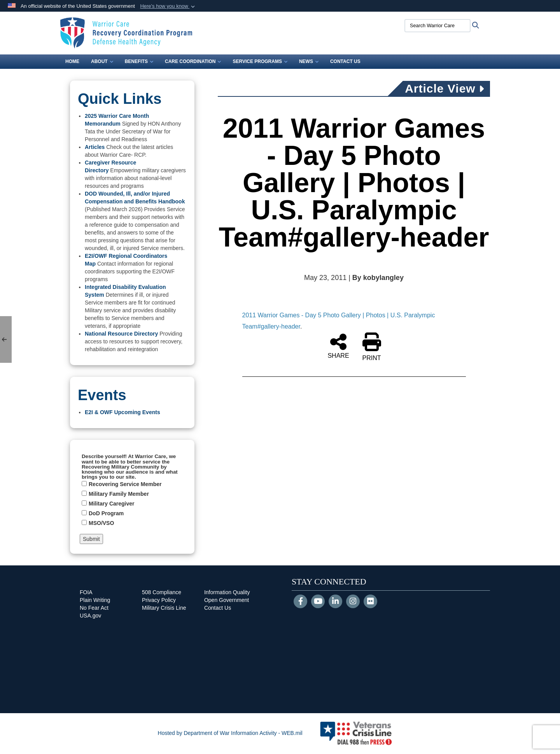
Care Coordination (193, 61)
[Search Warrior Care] (437, 26)
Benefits (139, 61)
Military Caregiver (112, 504)
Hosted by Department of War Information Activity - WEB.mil (230, 733)
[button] (168, 6)
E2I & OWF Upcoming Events (122, 412)
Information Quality (227, 592)
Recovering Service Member (125, 484)
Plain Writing (95, 600)
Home (72, 61)
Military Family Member (119, 494)
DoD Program (106, 513)
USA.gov (90, 616)
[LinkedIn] (335, 602)
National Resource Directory (121, 334)
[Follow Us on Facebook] (300, 602)
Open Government (227, 600)
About (102, 61)
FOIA (86, 592)
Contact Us (345, 61)
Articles (95, 147)
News (309, 61)
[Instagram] (353, 602)
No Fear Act (94, 608)
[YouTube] (318, 602)
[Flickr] (370, 602)
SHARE (338, 346)
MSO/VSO (101, 523)
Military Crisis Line (164, 608)
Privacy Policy (159, 600)
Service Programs (260, 61)
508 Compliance (162, 592)
